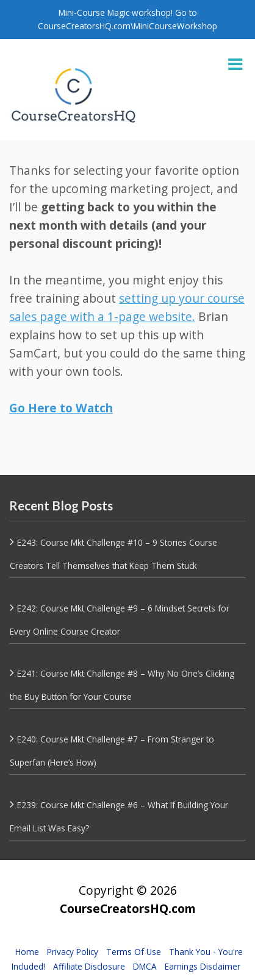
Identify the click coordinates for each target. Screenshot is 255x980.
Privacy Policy (73, 952)
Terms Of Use (134, 952)
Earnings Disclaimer (203, 966)
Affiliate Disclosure (89, 966)
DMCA (145, 966)
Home (27, 952)
